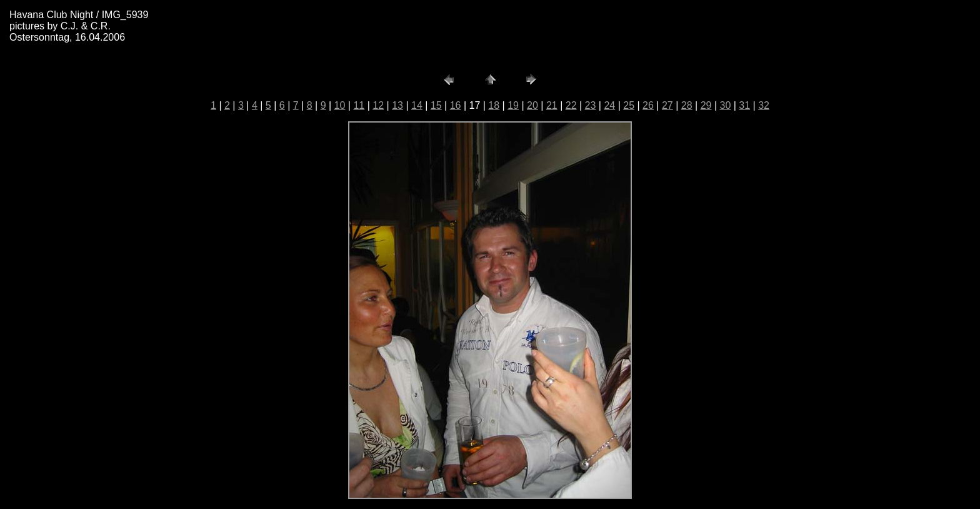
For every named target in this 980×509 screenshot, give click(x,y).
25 (629, 105)
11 (359, 105)
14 (417, 105)
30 (725, 105)
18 (494, 105)
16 (456, 105)
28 (687, 105)
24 (609, 105)
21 (552, 105)
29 (706, 105)
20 (532, 105)
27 (667, 105)
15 (436, 105)
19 (513, 105)
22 (571, 105)
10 (340, 105)
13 (397, 105)
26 (648, 105)
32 (764, 105)
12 (378, 105)
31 (744, 105)
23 (591, 105)
